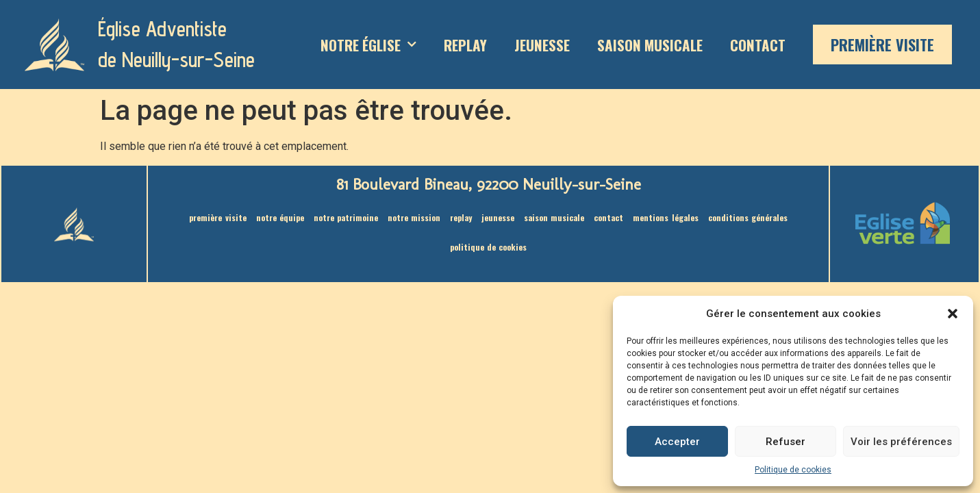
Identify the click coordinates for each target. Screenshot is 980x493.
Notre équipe (280, 217)
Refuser (786, 442)
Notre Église (368, 45)
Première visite (882, 45)
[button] (953, 314)
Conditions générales (748, 217)
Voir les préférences (901, 442)
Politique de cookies (793, 470)
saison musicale (650, 45)
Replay (465, 45)
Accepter (677, 442)
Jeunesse (542, 45)
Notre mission (414, 217)
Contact (758, 45)
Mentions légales (665, 217)
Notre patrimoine (346, 217)
